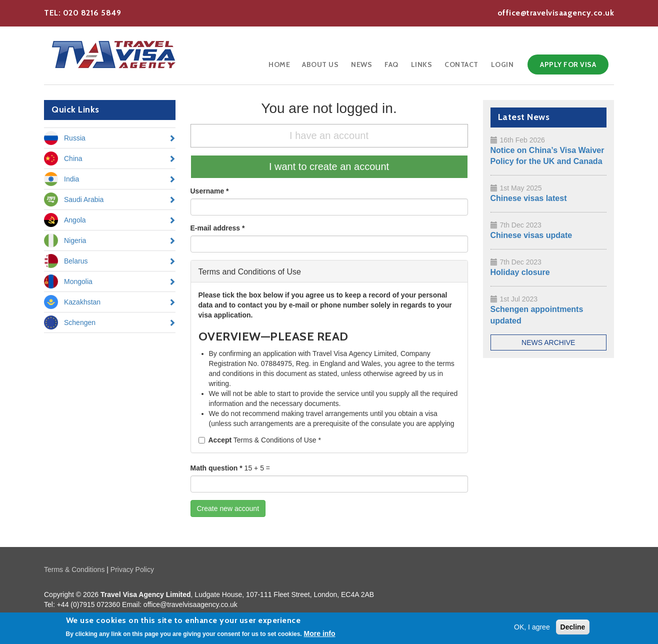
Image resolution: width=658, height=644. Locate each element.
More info (320, 634)
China (73, 158)
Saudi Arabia (84, 199)
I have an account (329, 135)
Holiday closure (520, 272)
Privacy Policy (132, 569)
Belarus (76, 261)
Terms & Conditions (74, 569)
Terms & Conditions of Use (260, 440)
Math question (216, 468)
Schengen (80, 322)
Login (502, 64)
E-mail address (218, 228)
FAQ (391, 64)
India (71, 179)
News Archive (548, 342)
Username (210, 191)
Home (279, 64)
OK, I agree (532, 628)
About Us (320, 64)
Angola (75, 220)
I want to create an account (329, 166)
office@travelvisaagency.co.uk (556, 13)
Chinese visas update (531, 235)
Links (422, 64)
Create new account (228, 508)
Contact (461, 64)
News (361, 64)
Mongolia (78, 281)
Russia (75, 138)
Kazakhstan (82, 302)
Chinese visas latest (529, 198)
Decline (573, 628)
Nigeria (75, 240)
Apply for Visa (568, 64)
